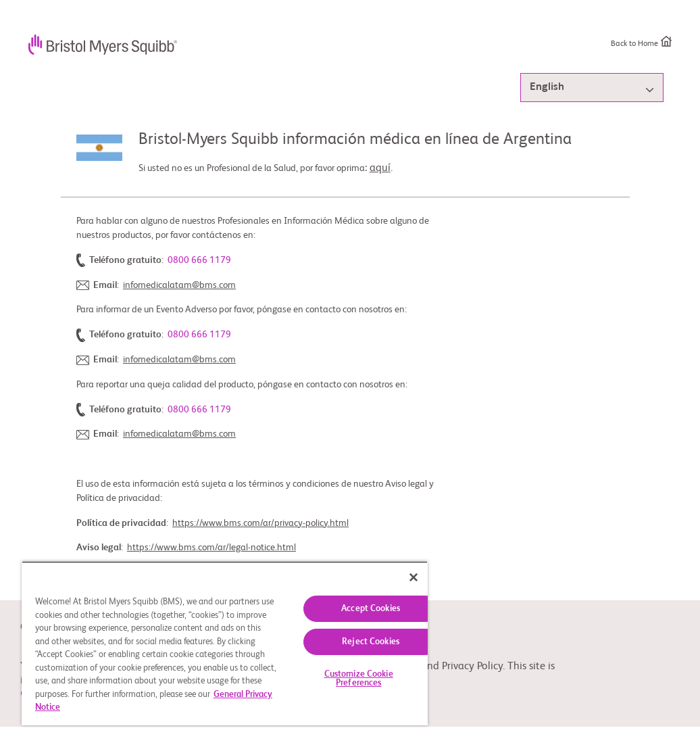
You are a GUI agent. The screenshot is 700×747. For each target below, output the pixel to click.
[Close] (414, 577)
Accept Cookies (371, 609)
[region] (225, 643)
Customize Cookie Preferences (359, 679)
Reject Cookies (371, 642)
